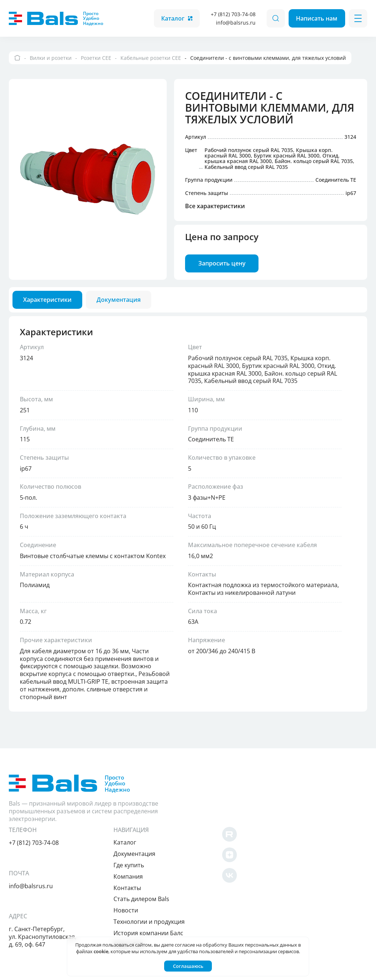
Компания (267, 831)
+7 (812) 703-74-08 (232, 14)
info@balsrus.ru (235, 23)
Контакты (266, 842)
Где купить (267, 819)
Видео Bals (267, 898)
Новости (264, 865)
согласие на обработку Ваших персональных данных (236, 945)
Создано (344, 970)
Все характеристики (216, 208)
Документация (273, 808)
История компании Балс (287, 887)
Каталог (176, 18)
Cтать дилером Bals (280, 853)
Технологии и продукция (288, 876)
